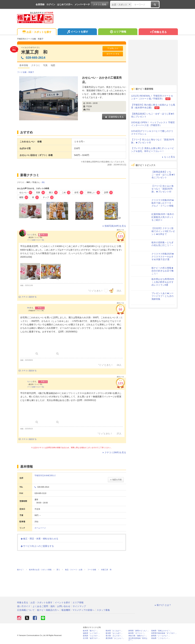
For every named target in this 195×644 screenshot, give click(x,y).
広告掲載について (26, 610)
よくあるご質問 (40, 606)
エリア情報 (118, 32)
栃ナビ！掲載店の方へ (48, 610)
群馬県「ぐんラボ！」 (92, 636)
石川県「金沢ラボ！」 (92, 638)
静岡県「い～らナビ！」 (161, 636)
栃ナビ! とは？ (162, 605)
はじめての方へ (65, 4)
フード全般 (22, 72)
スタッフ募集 (103, 610)
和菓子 (31, 72)
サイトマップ (79, 606)
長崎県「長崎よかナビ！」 (162, 631)
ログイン (51, 4)
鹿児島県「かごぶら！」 (115, 638)
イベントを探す (77, 32)
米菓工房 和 (34, 52)
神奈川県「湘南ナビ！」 (138, 636)
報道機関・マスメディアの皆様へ (78, 610)
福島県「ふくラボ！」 (92, 633)
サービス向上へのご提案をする (37, 546)
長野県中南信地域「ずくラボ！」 (164, 633)
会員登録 (40, 4)
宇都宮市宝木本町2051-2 (45, 476)
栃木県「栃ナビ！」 (91, 631)
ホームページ (40, 528)
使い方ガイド (24, 606)
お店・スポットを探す (37, 32)
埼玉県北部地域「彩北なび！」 (138, 639)
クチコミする (113, 54)
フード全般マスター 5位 (36, 240)
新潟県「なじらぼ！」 (114, 633)
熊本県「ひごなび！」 (114, 631)
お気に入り (113, 48)
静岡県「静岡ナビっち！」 (139, 631)
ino (28, 308)
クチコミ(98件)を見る (114, 452)
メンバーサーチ (82, 4)
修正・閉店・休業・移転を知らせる (39, 539)
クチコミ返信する (28, 297)
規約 (53, 606)
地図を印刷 (116, 480)
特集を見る (158, 32)
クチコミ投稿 (100, 4)
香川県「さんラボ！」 (114, 636)
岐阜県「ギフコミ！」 (137, 633)
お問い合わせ (64, 606)
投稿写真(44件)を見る (114, 226)
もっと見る (168, 157)
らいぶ (30, 235)
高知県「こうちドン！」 (161, 638)
